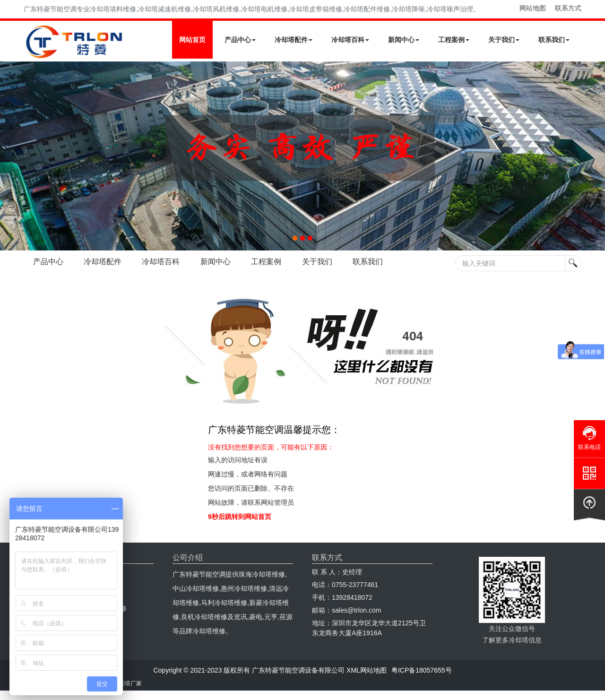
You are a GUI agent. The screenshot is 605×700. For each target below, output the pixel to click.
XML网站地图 (367, 670)
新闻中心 (404, 40)
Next (9, 156)
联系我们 (554, 40)
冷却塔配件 (294, 40)
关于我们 (504, 40)
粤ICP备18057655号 (422, 670)
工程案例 (454, 40)
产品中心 (240, 40)
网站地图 (533, 8)
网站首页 (192, 40)
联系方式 (568, 8)
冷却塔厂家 (128, 683)
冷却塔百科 (350, 40)
